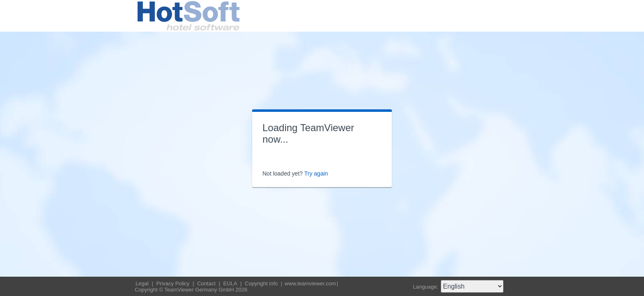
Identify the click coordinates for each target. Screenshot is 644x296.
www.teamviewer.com (310, 283)
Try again (316, 173)
